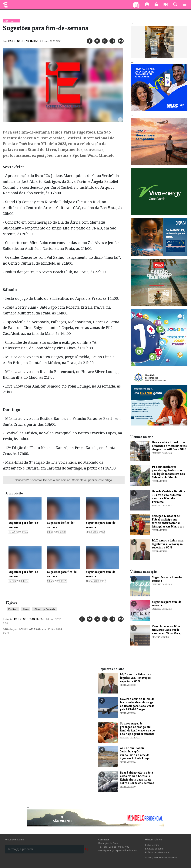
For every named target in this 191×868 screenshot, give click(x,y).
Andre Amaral (30, 629)
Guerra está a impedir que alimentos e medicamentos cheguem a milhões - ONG (169, 446)
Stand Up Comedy (44, 609)
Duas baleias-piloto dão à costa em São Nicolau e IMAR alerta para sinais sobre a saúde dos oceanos (137, 778)
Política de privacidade (157, 852)
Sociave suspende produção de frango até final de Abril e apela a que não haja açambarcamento (137, 729)
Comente (78, 480)
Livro (26, 609)
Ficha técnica (152, 845)
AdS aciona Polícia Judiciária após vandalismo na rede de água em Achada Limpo (135, 753)
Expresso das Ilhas (23, 41)
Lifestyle (8, 21)
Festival (13, 609)
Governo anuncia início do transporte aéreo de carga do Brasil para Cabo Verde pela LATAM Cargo (137, 704)
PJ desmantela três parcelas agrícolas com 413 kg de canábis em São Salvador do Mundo (168, 472)
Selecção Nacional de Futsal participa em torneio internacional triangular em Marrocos (168, 521)
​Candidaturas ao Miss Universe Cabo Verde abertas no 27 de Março (167, 630)
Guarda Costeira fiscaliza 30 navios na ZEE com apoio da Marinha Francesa (169, 497)
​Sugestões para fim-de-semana (167, 579)
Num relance (153, 840)
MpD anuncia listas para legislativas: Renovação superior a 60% (168, 544)
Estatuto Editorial (154, 849)
